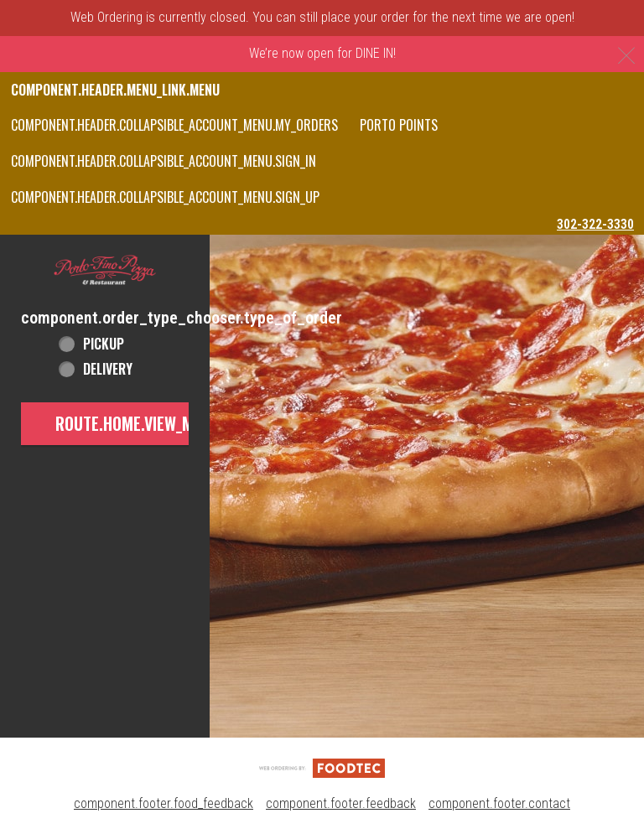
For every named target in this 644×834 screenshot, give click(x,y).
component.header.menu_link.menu (115, 90)
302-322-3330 (595, 224)
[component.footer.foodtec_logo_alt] (322, 767)
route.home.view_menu (138, 423)
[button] (105, 271)
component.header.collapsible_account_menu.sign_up (165, 197)
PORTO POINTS (399, 125)
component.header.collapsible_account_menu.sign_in (164, 161)
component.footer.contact (499, 803)
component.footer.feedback (341, 803)
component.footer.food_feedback (164, 803)
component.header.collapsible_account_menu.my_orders (174, 125)
